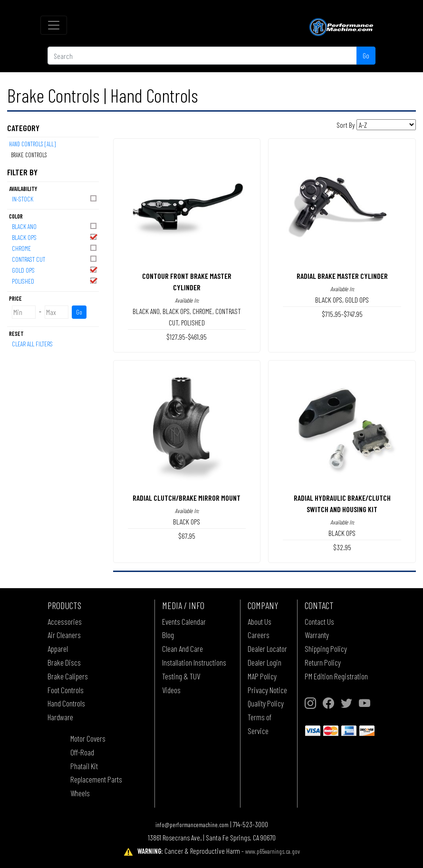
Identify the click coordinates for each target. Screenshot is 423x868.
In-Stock (55, 198)
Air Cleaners (64, 635)
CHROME (55, 248)
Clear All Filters (32, 344)
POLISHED (55, 281)
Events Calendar (184, 621)
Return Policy (323, 662)
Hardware (60, 717)
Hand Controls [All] (32, 144)
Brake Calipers (68, 676)
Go (366, 55)
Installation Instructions (194, 662)
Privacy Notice (267, 690)
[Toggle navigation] (54, 25)
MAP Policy (262, 676)
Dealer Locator (267, 649)
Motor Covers (88, 738)
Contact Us (319, 621)
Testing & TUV (181, 676)
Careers (259, 635)
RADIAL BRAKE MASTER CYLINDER (342, 276)
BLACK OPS (55, 237)
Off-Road (82, 752)
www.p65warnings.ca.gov (273, 851)
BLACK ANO (55, 226)
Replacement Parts (96, 779)
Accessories (65, 621)
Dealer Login (264, 662)
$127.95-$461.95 (187, 337)
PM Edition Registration (336, 676)
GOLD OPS (55, 270)
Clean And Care (183, 649)
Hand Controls (66, 703)
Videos (171, 690)
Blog (168, 635)
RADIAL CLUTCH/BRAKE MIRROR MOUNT (187, 498)
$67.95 (187, 536)
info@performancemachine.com (192, 825)
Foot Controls (66, 690)
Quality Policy (266, 703)
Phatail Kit (84, 766)
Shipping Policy (326, 649)
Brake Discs (64, 662)
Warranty (317, 635)
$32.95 (342, 547)
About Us (260, 621)
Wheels (80, 793)
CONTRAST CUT (55, 259)
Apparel (58, 649)
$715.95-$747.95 (342, 314)
